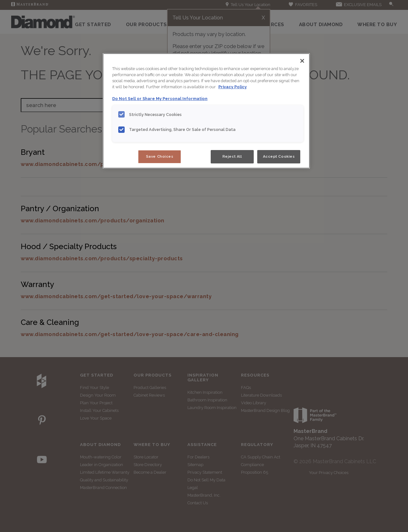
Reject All (232, 156)
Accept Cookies (279, 156)
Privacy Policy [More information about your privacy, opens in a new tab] (233, 87)
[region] (206, 111)
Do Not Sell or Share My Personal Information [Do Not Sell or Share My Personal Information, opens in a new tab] (160, 99)
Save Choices (160, 156)
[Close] (302, 61)
